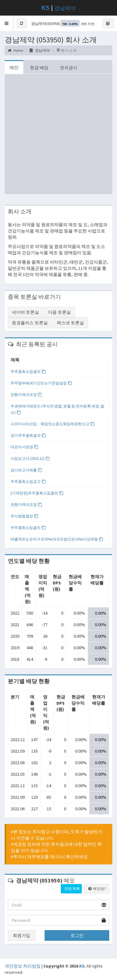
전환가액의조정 (26, 395)
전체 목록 (72, 889)
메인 (14, 68)
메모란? (97, 889)
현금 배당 (39, 68)
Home (15, 50)
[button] (7, 23)
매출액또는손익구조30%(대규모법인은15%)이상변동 (57, 539)
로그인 (77, 935)
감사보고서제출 (26, 470)
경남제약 (65, 8)
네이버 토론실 (25, 312)
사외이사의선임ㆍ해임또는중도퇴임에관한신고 (53, 424)
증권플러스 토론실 (30, 323)
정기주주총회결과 (28, 435)
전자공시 (69, 68)
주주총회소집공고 (28, 481)
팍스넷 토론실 (70, 323)
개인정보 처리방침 (23, 966)
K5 (82, 966)
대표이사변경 (24, 447)
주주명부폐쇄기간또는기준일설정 (41, 383)
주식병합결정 (24, 516)
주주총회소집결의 (28, 371)
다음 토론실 (59, 312)
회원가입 (22, 935)
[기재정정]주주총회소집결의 (37, 493)
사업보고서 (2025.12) (30, 458)
